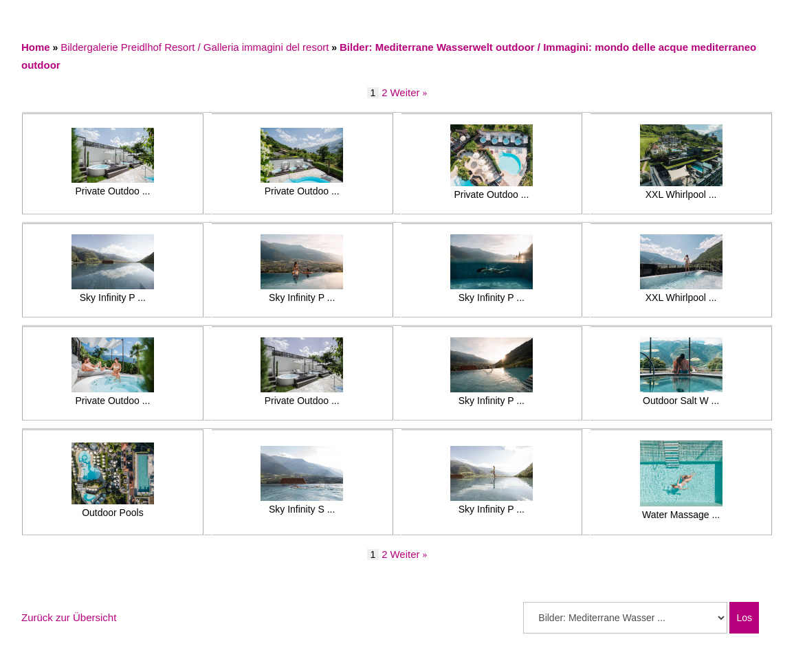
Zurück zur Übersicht (69, 617)
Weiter (405, 92)
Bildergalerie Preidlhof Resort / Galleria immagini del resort (195, 47)
